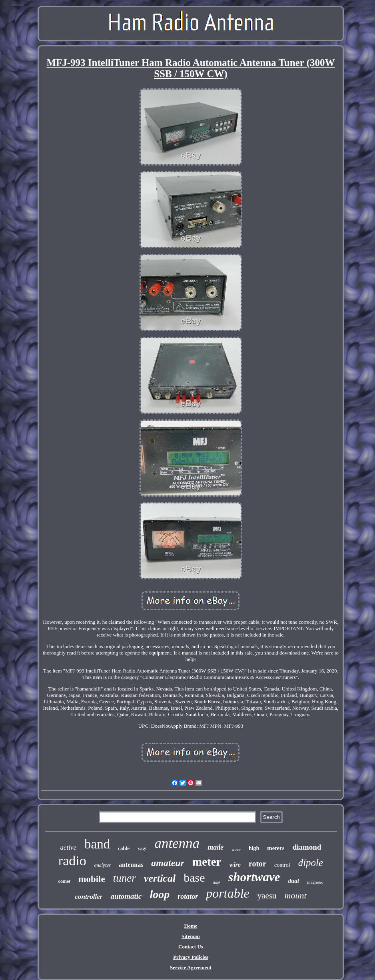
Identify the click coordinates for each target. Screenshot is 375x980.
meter (207, 862)
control (282, 865)
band (97, 844)
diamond (307, 847)
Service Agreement (191, 967)
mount (296, 895)
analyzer (103, 865)
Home (190, 926)
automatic (126, 896)
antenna (177, 843)
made (215, 847)
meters (276, 848)
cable (124, 848)
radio (72, 861)
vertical (160, 878)
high (254, 848)
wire (235, 865)
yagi (142, 848)
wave (236, 849)
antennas (131, 865)
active (68, 847)
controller (89, 897)
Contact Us (191, 947)
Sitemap (191, 936)
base (194, 877)
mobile (92, 879)
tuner (125, 878)
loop (160, 894)
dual (294, 881)
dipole (311, 863)
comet (65, 881)
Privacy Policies (191, 957)
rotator (188, 896)
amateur (168, 863)
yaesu (267, 896)
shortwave (254, 877)
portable (227, 893)
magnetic (315, 882)
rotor (257, 864)
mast (216, 882)
